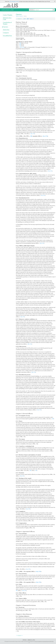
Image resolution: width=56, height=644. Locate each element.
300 (20, 43)
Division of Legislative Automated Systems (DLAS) (43, 641)
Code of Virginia (8, 15)
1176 (23, 47)
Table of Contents (19, 16)
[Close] (55, 1)
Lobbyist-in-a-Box (31, 640)
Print (25, 19)
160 (20, 46)
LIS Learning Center (14, 1)
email (32, 19)
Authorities (6, 30)
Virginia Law (8, 10)
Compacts (6, 33)
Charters (32, 10)
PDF (29, 19)
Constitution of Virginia (7, 23)
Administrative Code (7, 19)
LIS (11, 5)
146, (42, 195)
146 (21, 47)
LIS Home (25, 640)
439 (20, 44)
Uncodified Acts (7, 36)
